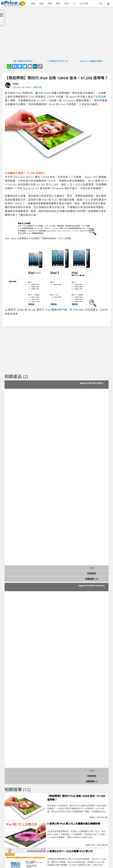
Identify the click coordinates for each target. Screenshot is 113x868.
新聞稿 (99, 97)
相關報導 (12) (92, 579)
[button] (101, 4)
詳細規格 (92, 573)
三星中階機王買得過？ (23, 61)
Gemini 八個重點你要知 (91, 61)
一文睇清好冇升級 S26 (57, 61)
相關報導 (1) (92, 781)
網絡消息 (37, 87)
